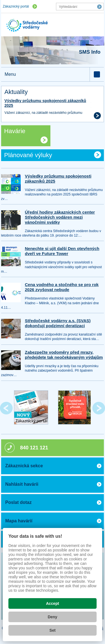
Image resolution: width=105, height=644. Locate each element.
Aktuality (16, 92)
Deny (52, 617)
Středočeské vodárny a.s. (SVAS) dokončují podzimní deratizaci (58, 323)
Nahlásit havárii (22, 484)
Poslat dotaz (18, 502)
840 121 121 (34, 448)
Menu (10, 74)
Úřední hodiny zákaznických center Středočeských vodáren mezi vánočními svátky (60, 217)
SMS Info (90, 52)
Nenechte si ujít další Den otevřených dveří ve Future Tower (62, 251)
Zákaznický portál (16, 6)
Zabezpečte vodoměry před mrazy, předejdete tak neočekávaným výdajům (64, 355)
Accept (53, 603)
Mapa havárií (19, 521)
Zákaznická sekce (24, 466)
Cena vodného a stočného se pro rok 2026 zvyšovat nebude (62, 287)
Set (53, 630)
